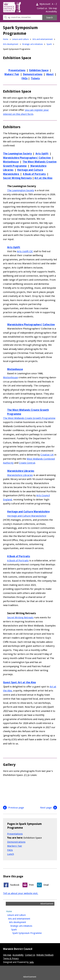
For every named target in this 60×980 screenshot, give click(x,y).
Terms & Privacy (11, 958)
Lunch (11, 854)
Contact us (42, 8)
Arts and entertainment (43, 39)
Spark (49, 44)
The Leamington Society (17, 154)
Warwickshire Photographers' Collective (27, 158)
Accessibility (51, 11)
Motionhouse (11, 162)
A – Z (54, 4)
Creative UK (47, 455)
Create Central (27, 463)
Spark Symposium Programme (32, 933)
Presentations (17, 70)
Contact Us (30, 955)
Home (6, 39)
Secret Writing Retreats (17, 178)
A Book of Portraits (34, 174)
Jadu (32, 962)
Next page (49, 808)
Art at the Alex (43, 178)
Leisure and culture (20, 39)
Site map (53, 8)
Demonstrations (33, 74)
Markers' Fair (15, 846)
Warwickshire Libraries (20, 475)
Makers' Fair (12, 74)
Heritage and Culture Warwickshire (27, 516)
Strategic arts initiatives (32, 44)
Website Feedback (45, 955)
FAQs (25, 79)
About (50, 74)
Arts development (11, 44)
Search (50, 18)
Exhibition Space (39, 70)
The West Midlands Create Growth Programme (29, 418)
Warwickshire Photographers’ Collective (31, 325)
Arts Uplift (42, 154)
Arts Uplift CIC (25, 251)
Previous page (14, 808)
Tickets (35, 79)
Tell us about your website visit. (21, 893)
